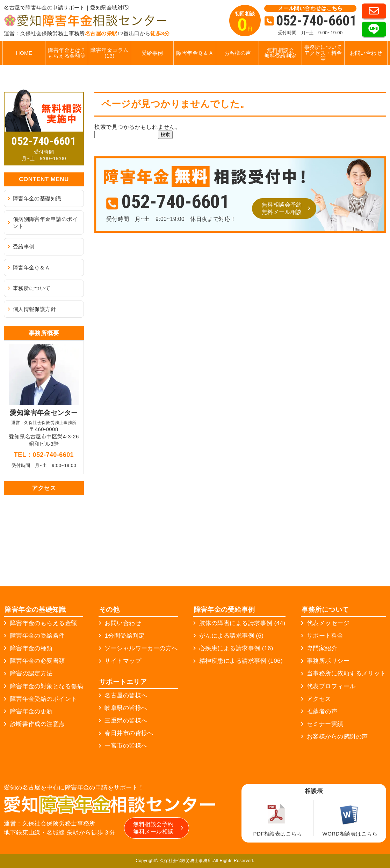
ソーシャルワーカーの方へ (141, 648)
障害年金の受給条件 (38, 636)
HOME (24, 53)
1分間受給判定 (125, 636)
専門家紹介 (322, 648)
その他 (109, 610)
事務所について (32, 288)
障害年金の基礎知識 (37, 198)
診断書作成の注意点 (38, 724)
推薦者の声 (322, 711)
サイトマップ (123, 661)
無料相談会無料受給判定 (280, 53)
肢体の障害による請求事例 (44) (242, 623)
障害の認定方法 (31, 673)
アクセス (319, 699)
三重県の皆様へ (126, 721)
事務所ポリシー (328, 661)
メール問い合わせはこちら (310, 8)
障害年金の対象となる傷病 (47, 686)
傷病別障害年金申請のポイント (45, 222)
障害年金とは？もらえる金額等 (67, 53)
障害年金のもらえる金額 (44, 623)
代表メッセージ (328, 623)
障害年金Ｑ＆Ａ (195, 53)
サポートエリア (123, 682)
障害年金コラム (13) (109, 53)
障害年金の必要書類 (38, 661)
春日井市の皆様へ (129, 733)
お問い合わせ (366, 53)
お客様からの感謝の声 (337, 737)
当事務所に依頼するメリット (346, 673)
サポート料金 (325, 636)
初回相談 (245, 23)
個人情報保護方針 (35, 309)
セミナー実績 (325, 724)
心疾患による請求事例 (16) (236, 648)
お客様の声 (238, 53)
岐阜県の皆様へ (126, 708)
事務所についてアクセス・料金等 (323, 53)
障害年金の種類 (31, 648)
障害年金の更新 (31, 711)
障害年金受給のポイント (44, 699)
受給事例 (152, 53)
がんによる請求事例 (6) (231, 636)
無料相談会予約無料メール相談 (282, 208)
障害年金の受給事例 (225, 610)
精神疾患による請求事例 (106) (241, 661)
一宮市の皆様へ (126, 746)
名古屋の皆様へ (126, 695)
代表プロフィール (331, 686)
